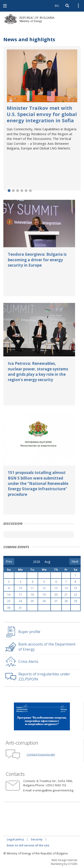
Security (37, 839)
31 (20, 608)
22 (75, 595)
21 (66, 595)
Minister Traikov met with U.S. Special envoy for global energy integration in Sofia (42, 114)
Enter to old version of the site (28, 845)
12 (44, 588)
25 (32, 601)
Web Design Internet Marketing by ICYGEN (64, 862)
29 (75, 601)
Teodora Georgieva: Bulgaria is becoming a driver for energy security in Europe (37, 260)
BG (57, 6)
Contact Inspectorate (41, 754)
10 (20, 588)
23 (9, 601)
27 (56, 601)
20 (56, 595)
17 (20, 595)
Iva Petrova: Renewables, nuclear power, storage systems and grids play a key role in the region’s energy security (38, 372)
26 (44, 601)
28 (66, 601)
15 (75, 588)
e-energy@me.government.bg (53, 790)
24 (20, 601)
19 (44, 595)
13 (56, 588)
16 (9, 595)
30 (9, 608)
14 (66, 588)
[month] (48, 562)
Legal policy (15, 839)
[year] (37, 562)
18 (32, 595)
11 (32, 588)
